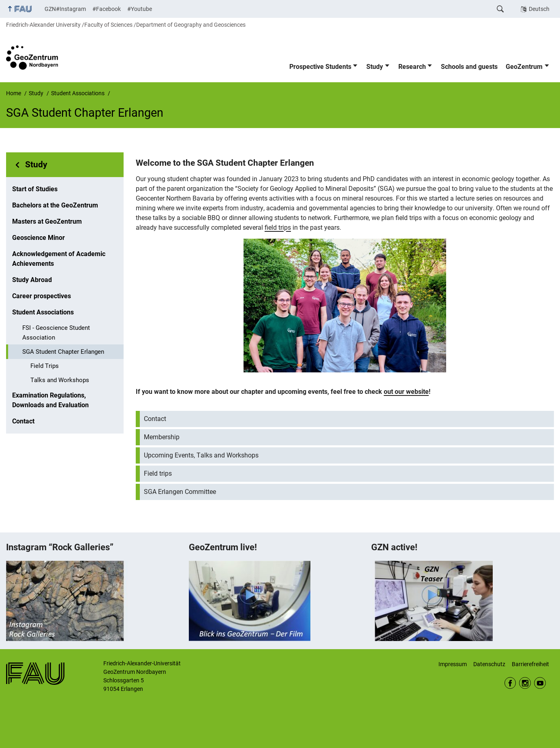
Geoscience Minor (38, 238)
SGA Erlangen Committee (180, 492)
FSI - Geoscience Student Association (56, 333)
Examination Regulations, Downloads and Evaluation (50, 400)
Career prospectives (42, 296)
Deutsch (539, 9)
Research (412, 67)
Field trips (158, 473)
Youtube (540, 683)
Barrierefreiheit (530, 664)
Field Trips (45, 366)
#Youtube (140, 9)
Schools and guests (469, 67)
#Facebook (107, 9)
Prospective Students (320, 67)
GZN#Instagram (65, 9)
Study (375, 67)
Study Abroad (32, 280)
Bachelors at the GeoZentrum (55, 205)
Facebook (510, 683)
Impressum (453, 664)
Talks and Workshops (60, 380)
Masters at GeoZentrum (47, 221)
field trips (278, 228)
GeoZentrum (524, 67)
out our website (406, 392)
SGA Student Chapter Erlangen (63, 352)
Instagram (525, 683)
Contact (23, 421)
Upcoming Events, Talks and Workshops (201, 455)
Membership (162, 437)
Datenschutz (489, 664)
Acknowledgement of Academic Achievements (59, 259)
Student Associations (43, 312)
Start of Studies (35, 189)
